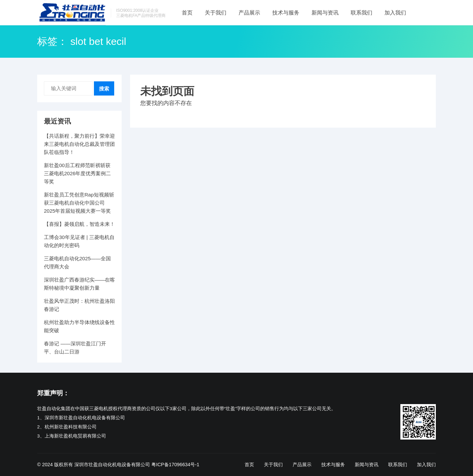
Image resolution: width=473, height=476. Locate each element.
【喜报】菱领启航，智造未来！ (79, 224)
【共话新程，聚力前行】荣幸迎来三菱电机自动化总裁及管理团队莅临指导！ (79, 144)
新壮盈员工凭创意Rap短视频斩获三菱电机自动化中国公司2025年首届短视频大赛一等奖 (79, 203)
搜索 (104, 89)
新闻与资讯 (325, 13)
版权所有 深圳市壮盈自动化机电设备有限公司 (102, 465)
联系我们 (362, 13)
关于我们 (216, 13)
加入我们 (395, 13)
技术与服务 (286, 13)
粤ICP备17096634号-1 (175, 465)
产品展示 (249, 13)
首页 (187, 13)
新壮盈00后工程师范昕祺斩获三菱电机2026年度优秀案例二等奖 (77, 173)
